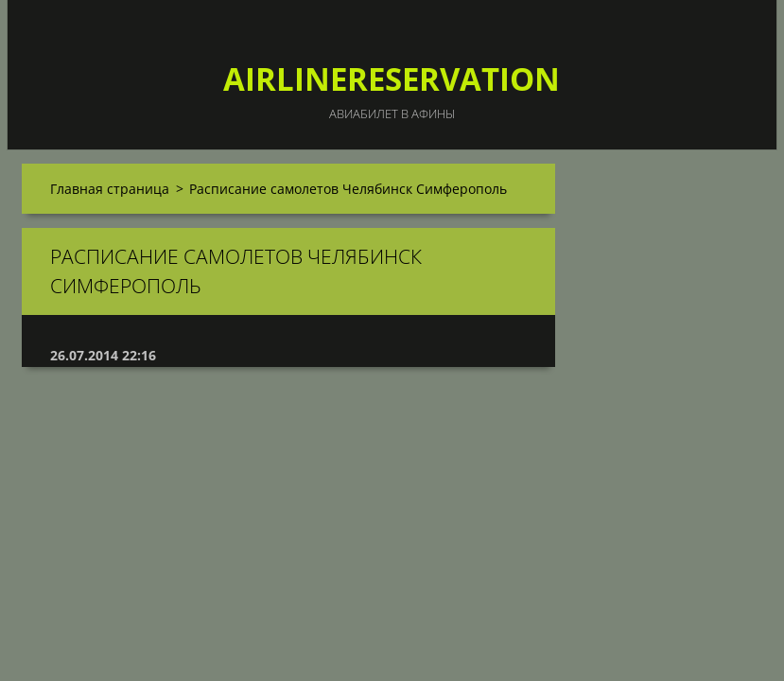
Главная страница (110, 189)
